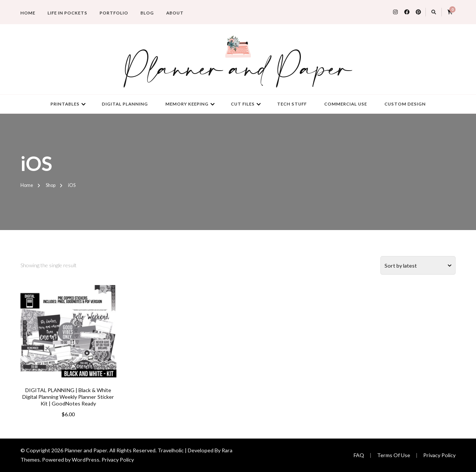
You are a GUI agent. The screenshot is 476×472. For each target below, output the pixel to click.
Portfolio (114, 13)
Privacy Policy (118, 460)
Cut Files (243, 104)
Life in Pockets (67, 13)
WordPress (86, 460)
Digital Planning (125, 104)
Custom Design (405, 104)
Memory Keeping (187, 104)
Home (28, 13)
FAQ (359, 455)
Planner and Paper (238, 70)
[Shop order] (418, 265)
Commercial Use (346, 104)
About (175, 13)
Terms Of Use (394, 455)
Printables (65, 104)
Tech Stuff (292, 104)
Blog (147, 13)
